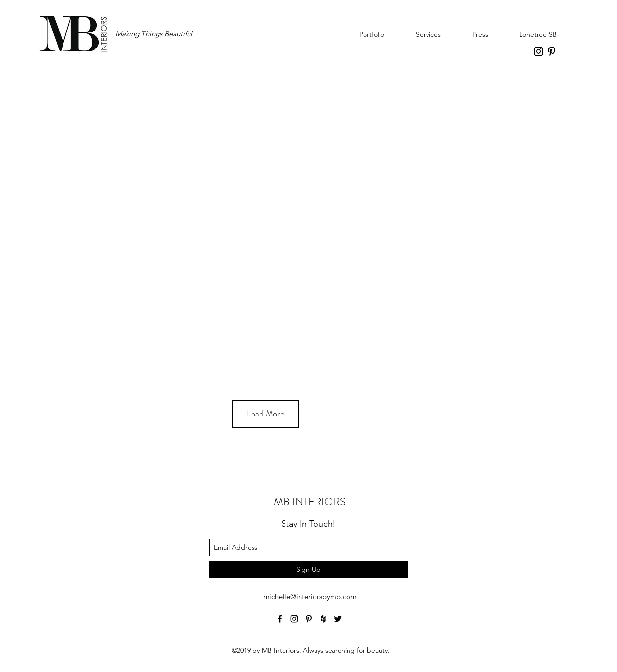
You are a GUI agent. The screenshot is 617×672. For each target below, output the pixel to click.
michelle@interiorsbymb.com (310, 597)
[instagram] (538, 51)
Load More (265, 414)
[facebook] (280, 619)
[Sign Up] (309, 569)
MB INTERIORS (310, 502)
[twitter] (338, 619)
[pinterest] (552, 51)
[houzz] (323, 619)
